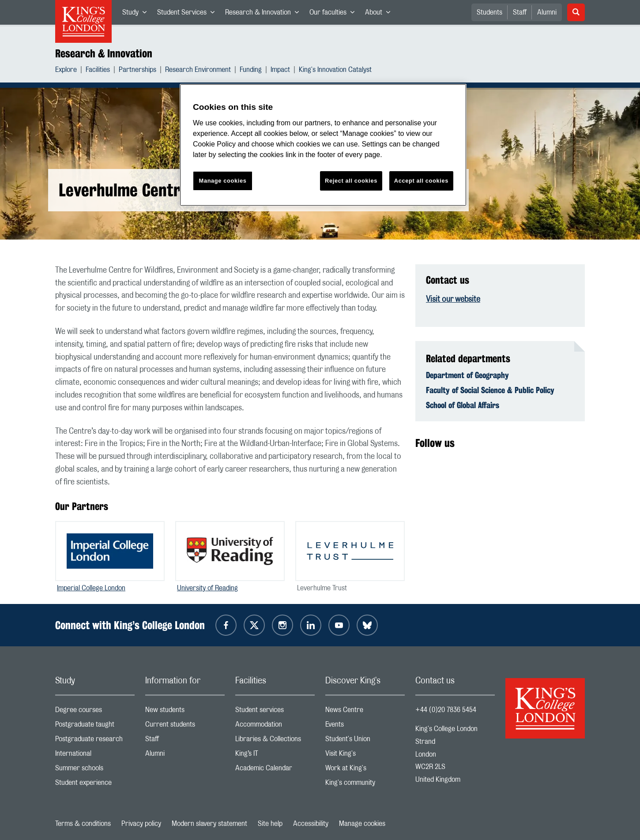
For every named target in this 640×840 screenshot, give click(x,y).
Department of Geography (467, 375)
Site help (270, 824)
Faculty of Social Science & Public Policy (490, 390)
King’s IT (275, 756)
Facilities (98, 71)
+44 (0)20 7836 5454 (446, 710)
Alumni (547, 12)
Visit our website (453, 300)
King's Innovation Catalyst (335, 71)
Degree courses (95, 712)
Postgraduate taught (95, 726)
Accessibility (311, 824)
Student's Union (365, 741)
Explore (66, 71)
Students (489, 12)
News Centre (365, 712)
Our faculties (335, 14)
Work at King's (365, 770)
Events (365, 726)
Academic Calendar (275, 770)
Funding (251, 71)
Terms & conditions (83, 824)
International (95, 756)
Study (137, 14)
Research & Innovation (265, 14)
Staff (520, 12)
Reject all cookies (351, 181)
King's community (365, 785)
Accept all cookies (421, 181)
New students (185, 712)
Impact (280, 71)
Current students (185, 726)
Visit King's (365, 756)
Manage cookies (362, 824)
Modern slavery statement (209, 824)
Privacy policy (141, 824)
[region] (323, 145)
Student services (275, 712)
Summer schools (95, 770)
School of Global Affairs (463, 405)
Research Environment (198, 71)
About (380, 14)
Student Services (188, 14)
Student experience (95, 785)
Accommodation (275, 726)
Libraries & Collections (275, 741)
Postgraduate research (95, 741)
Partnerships (137, 71)
